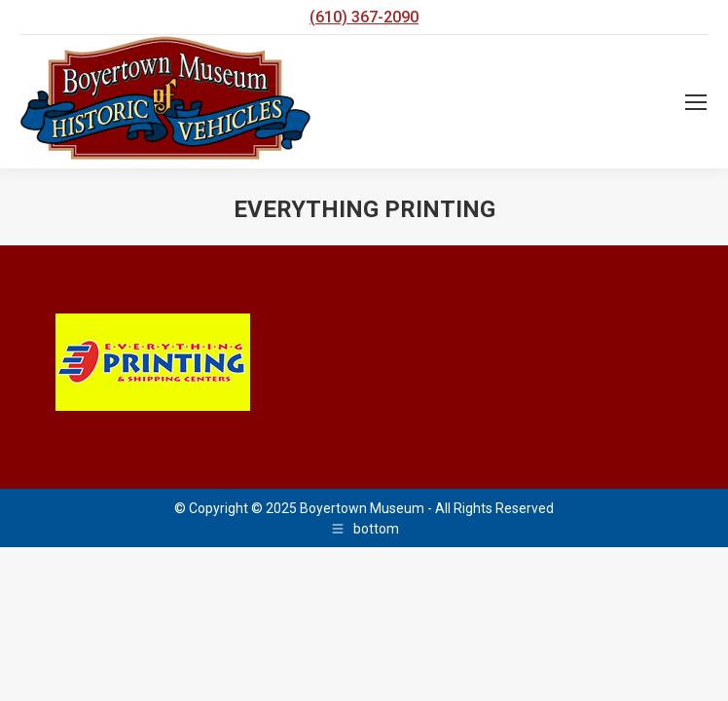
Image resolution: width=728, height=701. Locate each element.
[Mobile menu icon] (696, 102)
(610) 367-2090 (364, 17)
